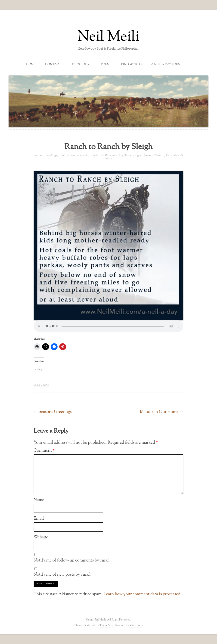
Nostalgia (82, 156)
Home (31, 65)
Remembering (114, 156)
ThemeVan (106, 626)
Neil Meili (109, 37)
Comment (44, 451)
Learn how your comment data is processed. (143, 594)
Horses (148, 156)
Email (39, 519)
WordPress (136, 626)
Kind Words (131, 65)
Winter (159, 156)
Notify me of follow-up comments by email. (72, 560)
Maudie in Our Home (162, 412)
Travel (128, 156)
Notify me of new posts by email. (63, 575)
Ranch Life (97, 156)
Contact (53, 65)
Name (39, 500)
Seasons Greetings (53, 412)
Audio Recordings (45, 156)
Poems (106, 65)
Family (63, 156)
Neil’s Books (81, 65)
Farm (72, 156)
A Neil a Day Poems (167, 65)
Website (41, 537)
